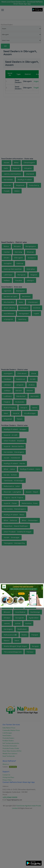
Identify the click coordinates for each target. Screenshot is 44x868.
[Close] (40, 587)
